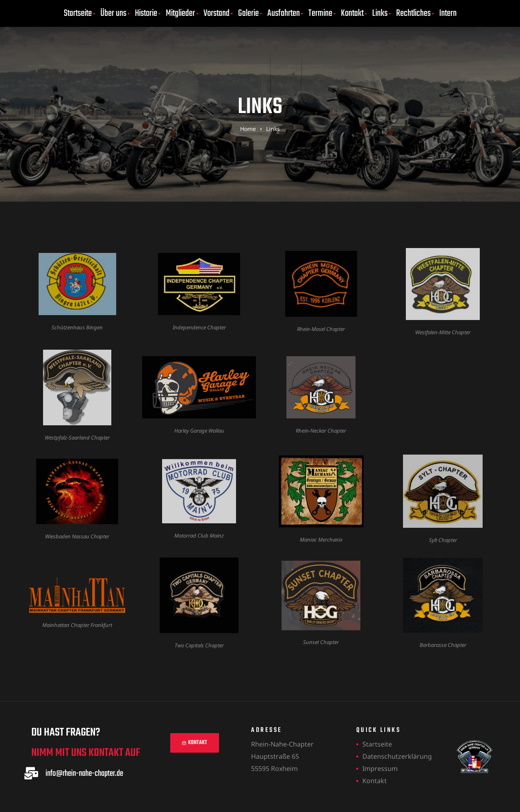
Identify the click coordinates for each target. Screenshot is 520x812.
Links (380, 13)
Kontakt (352, 13)
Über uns (113, 13)
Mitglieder (180, 13)
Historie (146, 13)
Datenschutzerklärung (397, 756)
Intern (448, 13)
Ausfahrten (284, 13)
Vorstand (217, 13)
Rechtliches (413, 13)
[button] (195, 743)
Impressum (380, 768)
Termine (320, 13)
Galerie (248, 13)
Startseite (78, 13)
